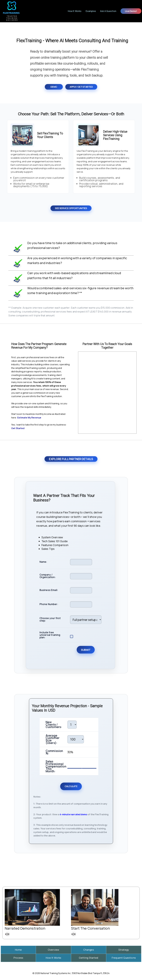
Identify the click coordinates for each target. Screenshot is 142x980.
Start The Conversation (90, 928)
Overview (53, 950)
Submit (86, 650)
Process (18, 958)
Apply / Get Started (81, 87)
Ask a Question (108, 11)
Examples (91, 11)
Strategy (124, 950)
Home (18, 950)
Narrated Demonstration (25, 928)
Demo (54, 87)
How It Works (75, 11)
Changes (89, 950)
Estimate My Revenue (29, 418)
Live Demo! (131, 11)
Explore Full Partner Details (71, 459)
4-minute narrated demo (73, 814)
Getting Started (89, 958)
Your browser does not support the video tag (107, 393)
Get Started (18, 428)
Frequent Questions (124, 958)
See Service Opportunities (71, 208)
